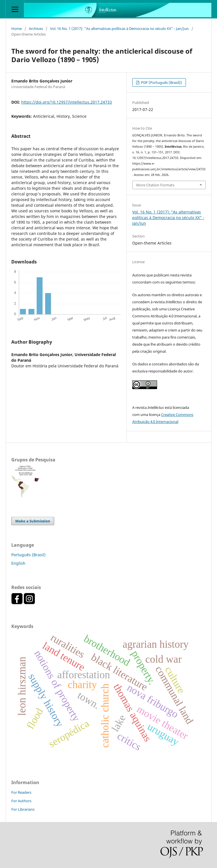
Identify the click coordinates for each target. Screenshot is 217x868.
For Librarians (23, 809)
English (18, 563)
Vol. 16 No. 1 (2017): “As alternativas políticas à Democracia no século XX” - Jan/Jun (119, 29)
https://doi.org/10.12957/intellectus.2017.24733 (67, 102)
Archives (36, 29)
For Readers (21, 792)
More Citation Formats (155, 185)
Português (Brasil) (28, 555)
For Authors (21, 801)
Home (17, 29)
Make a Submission (33, 521)
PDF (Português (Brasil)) (161, 82)
